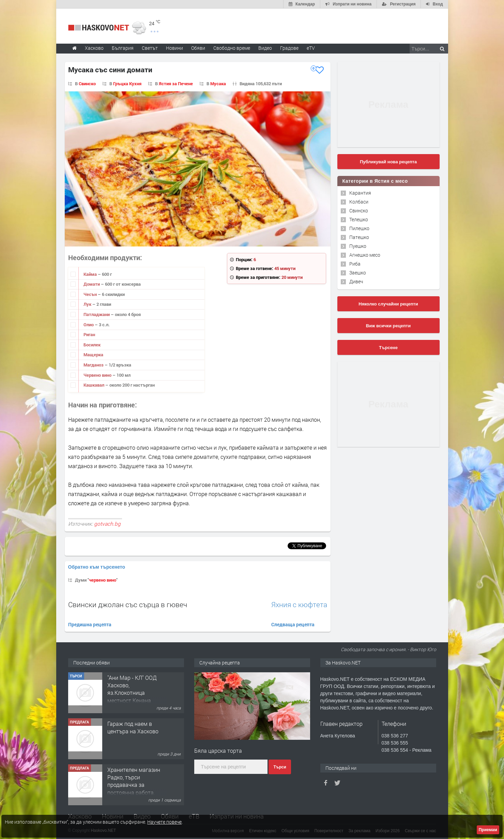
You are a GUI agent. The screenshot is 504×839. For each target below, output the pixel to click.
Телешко (359, 219)
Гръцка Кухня (127, 84)
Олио (89, 325)
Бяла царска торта (218, 751)
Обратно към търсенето (97, 567)
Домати (92, 284)
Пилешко (359, 228)
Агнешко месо (365, 255)
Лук (88, 304)
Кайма (91, 274)
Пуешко (358, 246)
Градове (289, 48)
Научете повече (164, 822)
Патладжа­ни (97, 314)
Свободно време (232, 48)
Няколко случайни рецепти (388, 304)
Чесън (91, 294)
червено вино (103, 580)
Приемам (488, 830)
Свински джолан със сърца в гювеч (128, 604)
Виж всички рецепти (388, 326)
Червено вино (98, 375)
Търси (280, 767)
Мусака (218, 84)
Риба (355, 264)
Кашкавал (94, 385)
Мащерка (93, 355)
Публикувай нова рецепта (388, 162)
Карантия (360, 193)
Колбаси (359, 202)
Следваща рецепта (293, 624)
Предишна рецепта (90, 624)
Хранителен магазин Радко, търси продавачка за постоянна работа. (134, 781)
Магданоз (94, 365)
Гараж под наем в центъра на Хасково (133, 727)
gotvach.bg (107, 524)
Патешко (359, 237)
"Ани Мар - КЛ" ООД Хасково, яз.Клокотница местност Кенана (132, 689)
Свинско (87, 84)
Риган (89, 334)
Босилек (92, 345)
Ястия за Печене (176, 84)
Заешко (358, 273)
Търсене (388, 348)
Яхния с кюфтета (299, 605)
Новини (174, 48)
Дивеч (356, 281)
